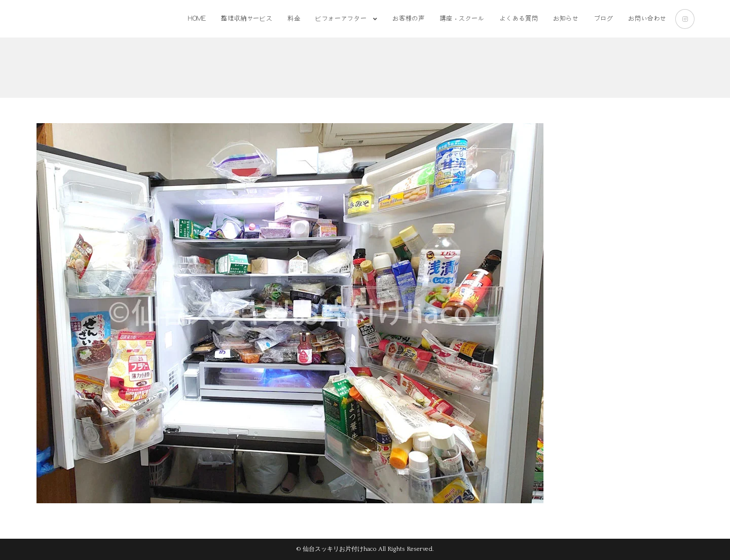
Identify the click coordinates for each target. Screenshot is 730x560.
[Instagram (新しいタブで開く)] (685, 19)
